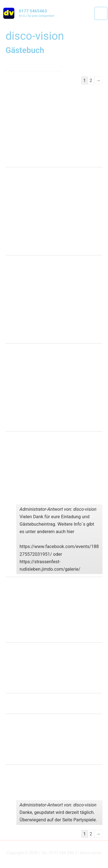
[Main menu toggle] (101, 13)
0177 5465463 (33, 11)
